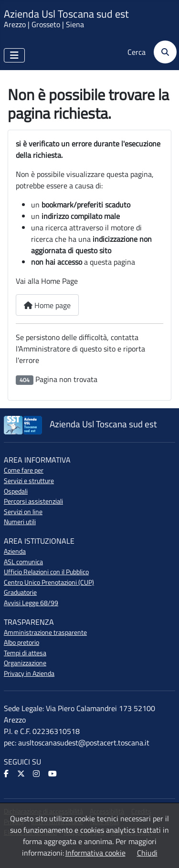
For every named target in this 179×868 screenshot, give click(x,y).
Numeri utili (20, 522)
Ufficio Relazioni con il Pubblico (46, 572)
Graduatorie (20, 592)
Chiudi (147, 853)
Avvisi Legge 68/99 (31, 603)
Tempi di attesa (25, 653)
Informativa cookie (95, 853)
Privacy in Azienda (29, 673)
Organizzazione (25, 663)
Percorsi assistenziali (33, 501)
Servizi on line (23, 512)
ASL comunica (23, 562)
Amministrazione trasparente (45, 632)
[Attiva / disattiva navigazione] (14, 55)
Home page (47, 305)
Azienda (15, 551)
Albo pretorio (21, 642)
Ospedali (16, 491)
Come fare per (24, 470)
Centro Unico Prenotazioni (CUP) (49, 582)
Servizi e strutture (29, 481)
